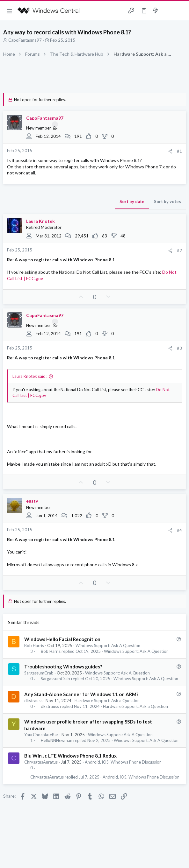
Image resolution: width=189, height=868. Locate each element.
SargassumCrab (39, 673)
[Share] (170, 151)
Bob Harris (34, 646)
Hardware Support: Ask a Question (107, 701)
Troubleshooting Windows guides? (63, 667)
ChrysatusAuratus (41, 762)
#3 (179, 348)
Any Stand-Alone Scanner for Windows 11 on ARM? (81, 694)
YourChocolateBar (41, 735)
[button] (10, 11)
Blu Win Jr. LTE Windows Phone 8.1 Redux (70, 756)
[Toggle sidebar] (168, 11)
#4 (179, 530)
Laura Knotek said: (29, 376)
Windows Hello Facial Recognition (62, 639)
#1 (179, 151)
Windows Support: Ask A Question (108, 646)
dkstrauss (33, 701)
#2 (179, 251)
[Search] (180, 11)
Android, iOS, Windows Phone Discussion (123, 762)
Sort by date (132, 201)
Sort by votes (167, 201)
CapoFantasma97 (25, 40)
